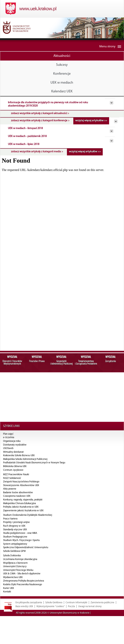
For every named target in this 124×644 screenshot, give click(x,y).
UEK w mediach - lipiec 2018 (24, 144)
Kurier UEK (9, 588)
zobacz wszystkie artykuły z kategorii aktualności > (40, 113)
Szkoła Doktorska (12, 556)
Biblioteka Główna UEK (15, 466)
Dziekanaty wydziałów (15, 445)
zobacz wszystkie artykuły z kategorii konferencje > (40, 121)
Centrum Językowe (13, 470)
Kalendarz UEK (62, 91)
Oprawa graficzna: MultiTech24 (107, 620)
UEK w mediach (62, 83)
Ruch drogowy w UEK (14, 526)
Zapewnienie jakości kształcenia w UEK (23, 511)
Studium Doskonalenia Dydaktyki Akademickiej (28, 515)
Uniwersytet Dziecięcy (15, 566)
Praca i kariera (10, 519)
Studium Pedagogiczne (15, 537)
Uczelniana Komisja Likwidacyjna (20, 559)
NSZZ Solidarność (12, 478)
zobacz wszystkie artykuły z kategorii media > (37, 152)
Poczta (71, 614)
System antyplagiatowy (15, 544)
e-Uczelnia (9, 437)
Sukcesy (62, 65)
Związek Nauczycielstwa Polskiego (21, 482)
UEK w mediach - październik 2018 (27, 136)
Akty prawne (10, 489)
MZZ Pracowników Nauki (16, 475)
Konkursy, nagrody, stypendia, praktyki (23, 500)
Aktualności (62, 56)
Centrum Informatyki (76, 610)
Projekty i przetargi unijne (16, 522)
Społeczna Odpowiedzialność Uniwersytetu (26, 547)
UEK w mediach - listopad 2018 (25, 128)
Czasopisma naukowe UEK (17, 496)
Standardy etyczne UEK (15, 530)
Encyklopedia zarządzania (29, 610)
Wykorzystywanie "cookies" (50, 614)
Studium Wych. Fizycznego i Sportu (21, 540)
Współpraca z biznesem (15, 563)
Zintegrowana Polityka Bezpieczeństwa (24, 581)
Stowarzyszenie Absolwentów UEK (21, 485)
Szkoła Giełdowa (54, 610)
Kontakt (7, 592)
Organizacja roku (12, 441)
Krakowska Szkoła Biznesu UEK (19, 455)
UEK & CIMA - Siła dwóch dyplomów (22, 574)
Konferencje (62, 74)
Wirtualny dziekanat (13, 452)
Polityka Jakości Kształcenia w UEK (21, 507)
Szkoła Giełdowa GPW (14, 551)
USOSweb (8, 448)
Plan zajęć (8, 434)
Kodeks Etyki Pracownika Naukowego (23, 585)
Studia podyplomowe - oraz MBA (20, 533)
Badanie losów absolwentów (18, 493)
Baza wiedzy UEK (24, 614)
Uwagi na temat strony (90, 614)
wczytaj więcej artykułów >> (91, 121)
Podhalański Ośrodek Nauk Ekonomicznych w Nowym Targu (34, 463)
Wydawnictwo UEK (13, 577)
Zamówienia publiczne (102, 610)
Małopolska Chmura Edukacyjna (19, 503)
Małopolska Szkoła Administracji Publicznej (25, 459)
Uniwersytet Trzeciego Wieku (18, 570)
